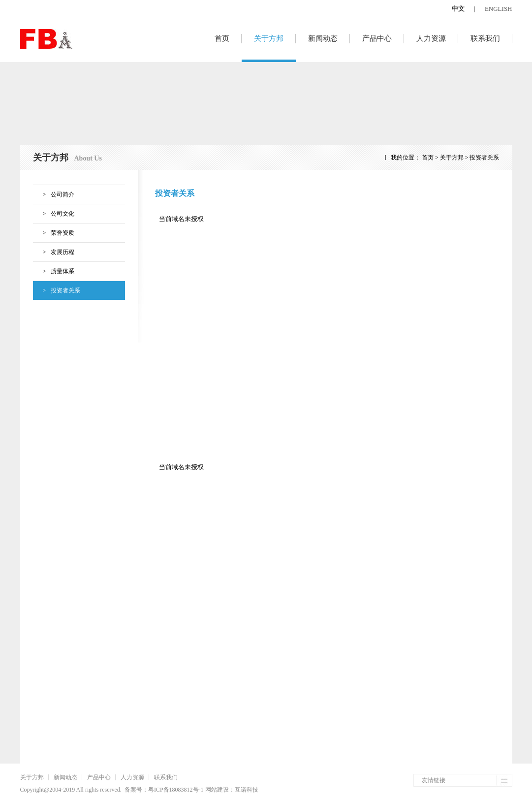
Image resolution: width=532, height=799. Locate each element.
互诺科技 (247, 790)
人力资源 (431, 38)
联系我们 (485, 38)
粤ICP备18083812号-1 (176, 790)
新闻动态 (323, 38)
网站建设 (217, 790)
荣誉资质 (54, 233)
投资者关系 (57, 290)
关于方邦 (269, 38)
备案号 (133, 790)
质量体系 (54, 271)
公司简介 (54, 194)
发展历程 (54, 252)
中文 (458, 9)
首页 (222, 38)
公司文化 (54, 214)
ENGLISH (499, 9)
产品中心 (377, 38)
